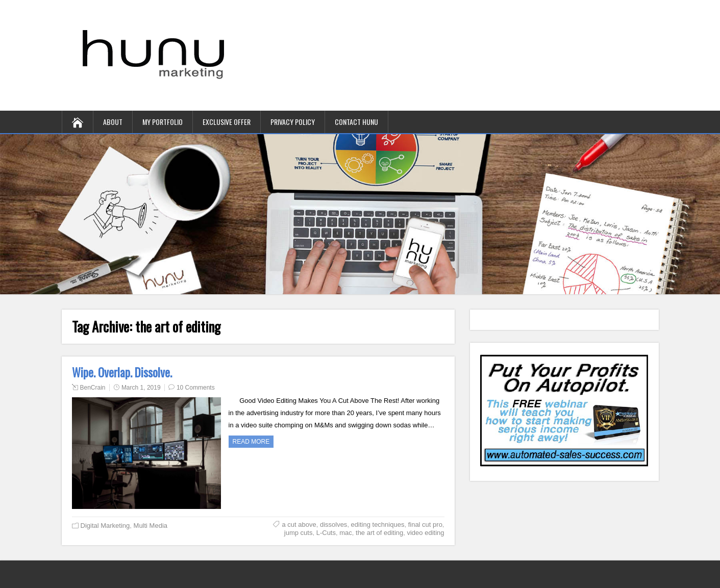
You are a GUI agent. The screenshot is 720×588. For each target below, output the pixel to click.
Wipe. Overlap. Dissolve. (122, 372)
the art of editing (379, 533)
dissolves (333, 525)
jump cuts (299, 533)
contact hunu (356, 122)
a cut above (299, 525)
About (113, 122)
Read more (251, 442)
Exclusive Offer (227, 122)
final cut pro (425, 525)
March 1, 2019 (141, 388)
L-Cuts (326, 533)
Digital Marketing (105, 526)
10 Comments (196, 388)
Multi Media (151, 526)
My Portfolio (163, 122)
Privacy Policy (293, 122)
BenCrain (93, 388)
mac (346, 533)
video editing (425, 533)
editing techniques (378, 525)
